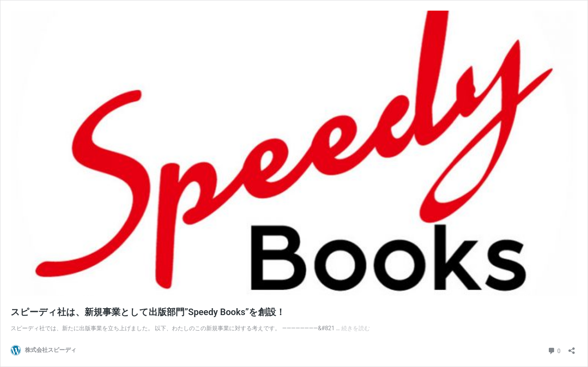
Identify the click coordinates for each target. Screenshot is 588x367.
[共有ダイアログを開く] (572, 348)
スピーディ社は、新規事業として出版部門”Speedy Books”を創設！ (148, 312)
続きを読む (356, 328)
